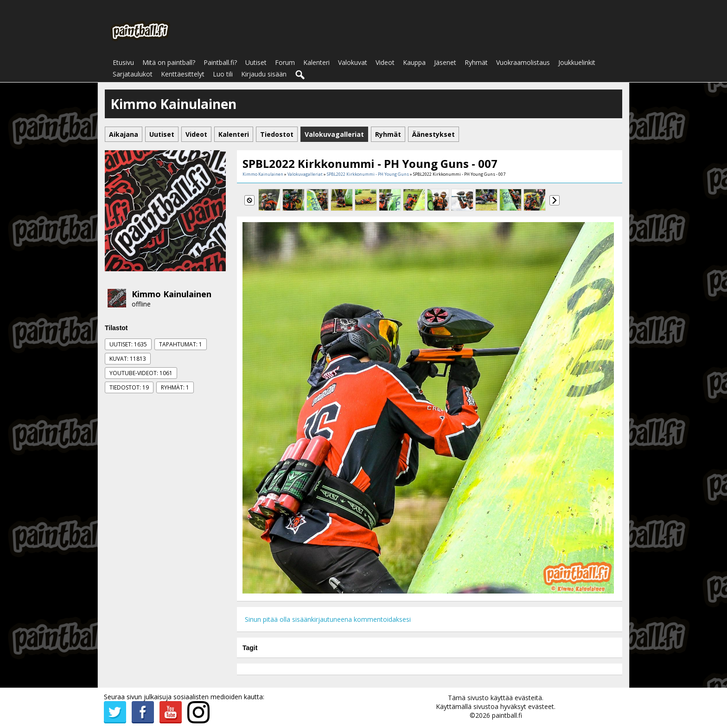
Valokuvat (353, 62)
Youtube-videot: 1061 (141, 373)
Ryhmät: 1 (175, 387)
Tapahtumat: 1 (181, 344)
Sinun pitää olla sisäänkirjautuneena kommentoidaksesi (328, 619)
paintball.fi (507, 715)
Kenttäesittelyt (183, 74)
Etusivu (123, 62)
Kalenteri (316, 62)
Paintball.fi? (220, 62)
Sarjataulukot (133, 74)
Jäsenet (445, 62)
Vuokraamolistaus (523, 62)
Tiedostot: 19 (129, 387)
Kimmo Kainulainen (172, 294)
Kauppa (414, 62)
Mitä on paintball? (169, 62)
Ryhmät (476, 62)
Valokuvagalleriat (305, 174)
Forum (285, 62)
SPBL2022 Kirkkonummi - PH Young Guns (368, 174)
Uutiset (256, 62)
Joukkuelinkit (577, 62)
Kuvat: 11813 (128, 359)
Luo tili (223, 74)
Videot (385, 62)
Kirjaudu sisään (264, 74)
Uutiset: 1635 (128, 344)
